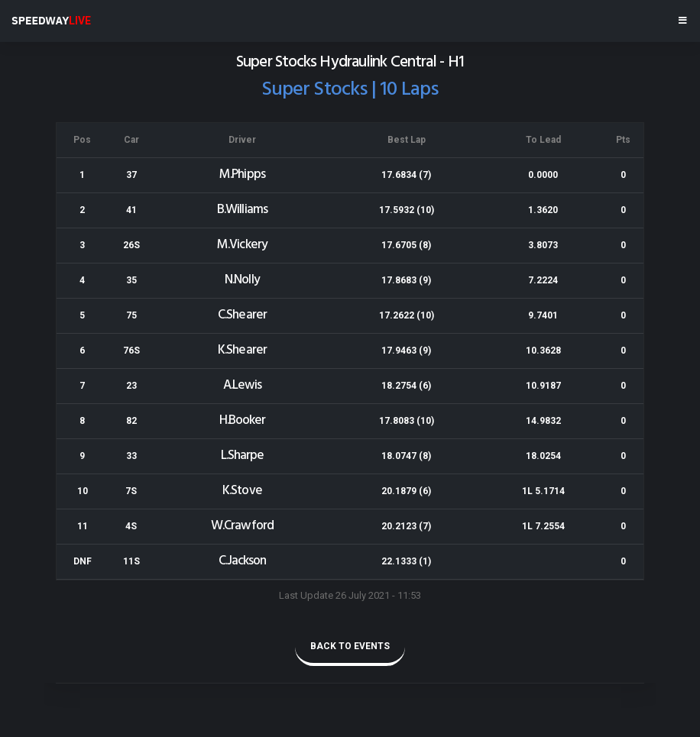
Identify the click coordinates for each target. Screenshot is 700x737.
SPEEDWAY (51, 21)
